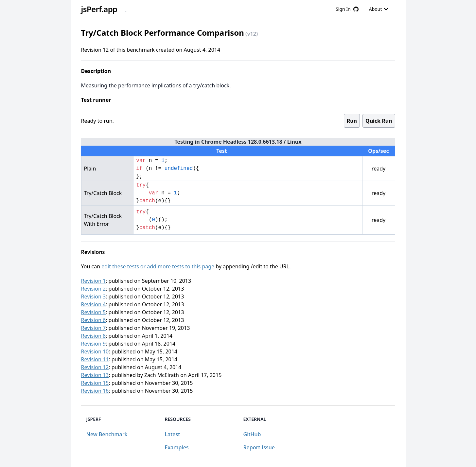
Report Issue (259, 447)
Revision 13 (95, 375)
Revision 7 (94, 328)
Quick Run (379, 121)
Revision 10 (95, 351)
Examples (177, 447)
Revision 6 (94, 320)
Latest (173, 434)
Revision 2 (94, 289)
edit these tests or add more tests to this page (158, 266)
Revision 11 (95, 359)
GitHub (252, 434)
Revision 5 (94, 312)
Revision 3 (94, 296)
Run (352, 121)
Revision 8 (94, 336)
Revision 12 (95, 367)
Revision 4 (94, 304)
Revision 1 (94, 281)
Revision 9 (94, 344)
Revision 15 (95, 383)
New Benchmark (107, 434)
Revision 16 (95, 391)
